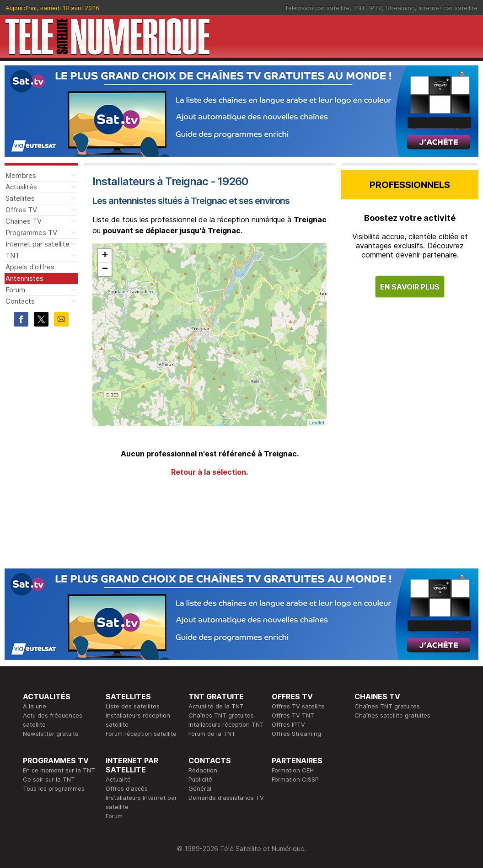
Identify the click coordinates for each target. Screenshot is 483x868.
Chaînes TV (24, 221)
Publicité (200, 779)
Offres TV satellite (298, 706)
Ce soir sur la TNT (49, 779)
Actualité (118, 779)
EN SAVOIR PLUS (410, 287)
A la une (35, 706)
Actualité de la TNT (216, 706)
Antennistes (24, 278)
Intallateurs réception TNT (226, 724)
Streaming (400, 8)
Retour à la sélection (209, 472)
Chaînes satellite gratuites (392, 715)
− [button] (105, 269)
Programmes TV (31, 233)
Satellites (20, 198)
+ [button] (105, 256)
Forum (15, 290)
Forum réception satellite (141, 734)
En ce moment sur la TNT (59, 770)
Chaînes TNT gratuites (221, 715)
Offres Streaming (296, 734)
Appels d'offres (30, 267)
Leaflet (317, 423)
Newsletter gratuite (51, 734)
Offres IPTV (288, 724)
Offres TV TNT (293, 715)
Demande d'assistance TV (226, 798)
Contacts (20, 301)
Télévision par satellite (317, 8)
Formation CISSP (295, 779)
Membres (21, 175)
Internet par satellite (448, 8)
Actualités (21, 187)
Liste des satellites (133, 706)
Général (200, 788)
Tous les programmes (54, 788)
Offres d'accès (127, 788)
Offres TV (21, 210)
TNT (359, 8)
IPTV (376, 8)
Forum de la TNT (212, 734)
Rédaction (203, 770)
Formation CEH (293, 770)
